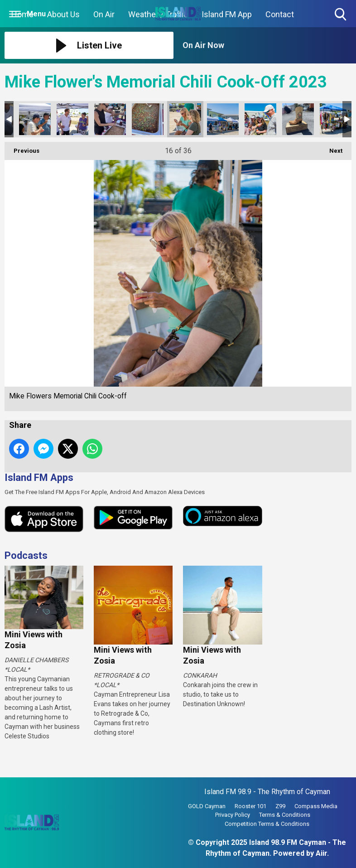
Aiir (321, 853)
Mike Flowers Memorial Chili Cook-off (35, 119)
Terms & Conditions (285, 815)
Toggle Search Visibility (341, 15)
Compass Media (316, 806)
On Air (104, 14)
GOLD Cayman (207, 806)
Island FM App (227, 14)
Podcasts (26, 555)
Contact (280, 14)
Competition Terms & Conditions (267, 824)
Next (331, 148)
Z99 (280, 806)
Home (22, 14)
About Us (63, 14)
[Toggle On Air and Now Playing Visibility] (267, 45)
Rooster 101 (250, 806)
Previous (22, 148)
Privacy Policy (233, 815)
